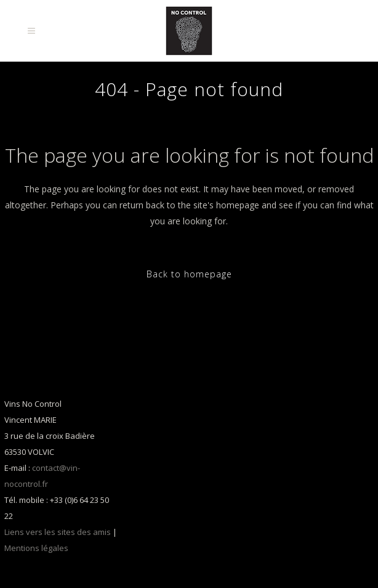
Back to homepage (189, 274)
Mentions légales (36, 548)
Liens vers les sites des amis (58, 532)
